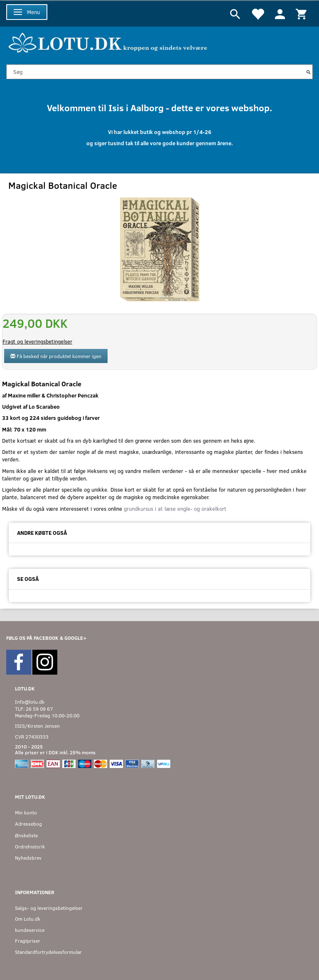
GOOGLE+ (75, 638)
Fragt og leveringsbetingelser (37, 341)
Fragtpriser (28, 941)
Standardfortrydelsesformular (48, 952)
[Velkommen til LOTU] (108, 42)
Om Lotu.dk (28, 919)
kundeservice (30, 930)
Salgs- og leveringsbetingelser (49, 908)
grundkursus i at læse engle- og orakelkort (174, 509)
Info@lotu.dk (30, 702)
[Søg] (309, 72)
